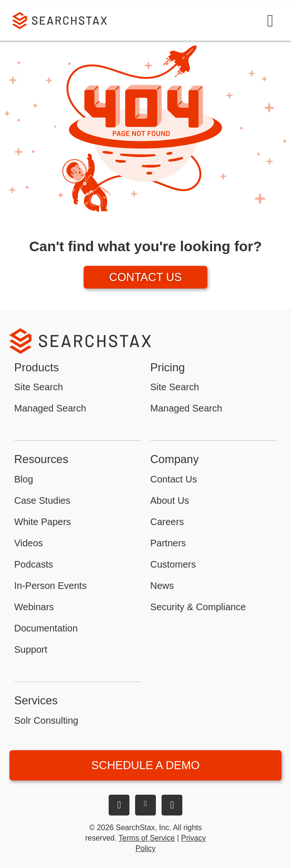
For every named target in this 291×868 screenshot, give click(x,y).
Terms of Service (147, 838)
